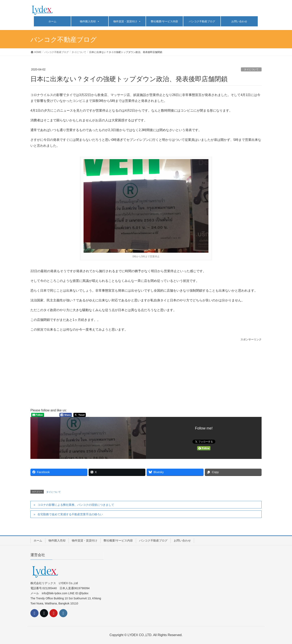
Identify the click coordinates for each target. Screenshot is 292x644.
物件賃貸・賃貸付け (127, 21)
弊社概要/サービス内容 (164, 21)
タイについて (251, 69)
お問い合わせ (239, 21)
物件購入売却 (90, 21)
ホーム (52, 21)
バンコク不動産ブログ (202, 21)
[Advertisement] (146, 375)
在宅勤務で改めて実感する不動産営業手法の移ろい (70, 514)
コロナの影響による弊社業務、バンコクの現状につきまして (76, 505)
